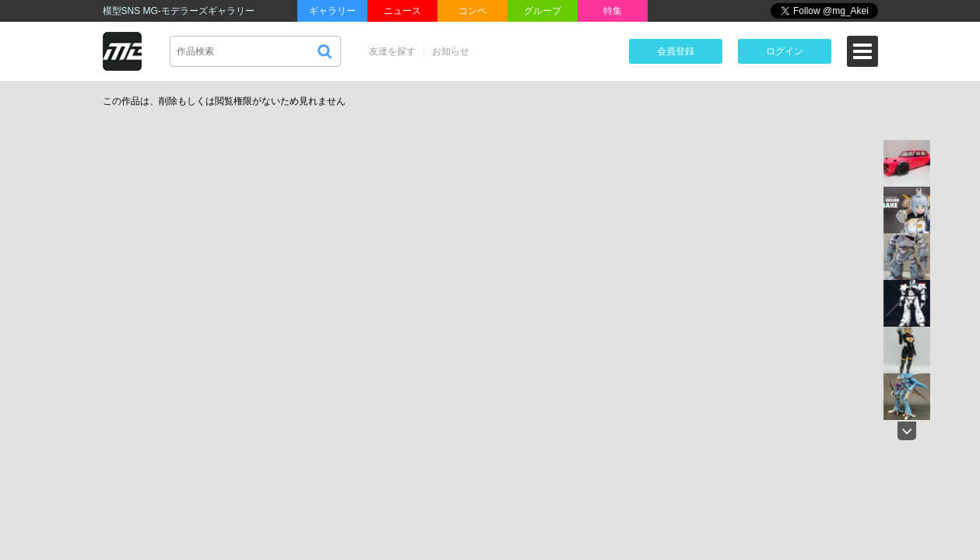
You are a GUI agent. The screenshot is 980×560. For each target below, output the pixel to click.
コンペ (472, 11)
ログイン (785, 51)
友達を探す (392, 51)
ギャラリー (332, 11)
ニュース (402, 11)
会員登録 (676, 51)
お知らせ (451, 51)
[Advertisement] (747, 205)
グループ (543, 11)
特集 (613, 11)
